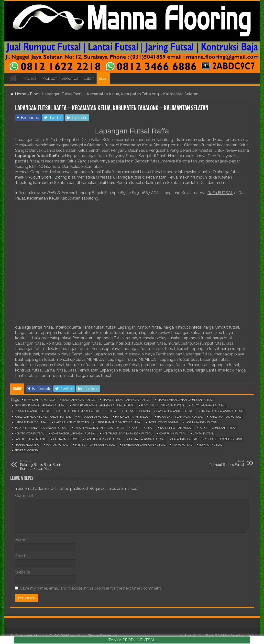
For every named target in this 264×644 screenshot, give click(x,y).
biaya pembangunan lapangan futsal (185, 400)
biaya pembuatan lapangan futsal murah (103, 406)
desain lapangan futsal (33, 411)
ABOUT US (70, 79)
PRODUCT (49, 79)
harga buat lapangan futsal (223, 411)
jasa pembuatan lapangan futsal (99, 428)
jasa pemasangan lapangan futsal (41, 428)
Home (18, 94)
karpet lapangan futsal (218, 428)
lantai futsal (203, 434)
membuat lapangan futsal (95, 445)
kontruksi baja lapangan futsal (127, 434)
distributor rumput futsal (79, 411)
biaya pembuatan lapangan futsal (40, 406)
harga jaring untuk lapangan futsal (43, 417)
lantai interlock (66, 439)
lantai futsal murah (30, 439)
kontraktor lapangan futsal (73, 434)
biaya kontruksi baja (40, 400)
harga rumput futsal (31, 422)
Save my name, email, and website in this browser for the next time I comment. (91, 588)
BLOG (103, 79)
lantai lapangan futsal (147, 439)
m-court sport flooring (223, 439)
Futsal (112, 411)
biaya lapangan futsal (79, 400)
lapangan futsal (185, 439)
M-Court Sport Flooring (46, 177)
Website (23, 572)
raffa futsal (182, 445)
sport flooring (26, 450)
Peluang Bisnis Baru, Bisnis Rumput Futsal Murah (45, 465)
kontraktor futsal (29, 434)
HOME (13, 78)
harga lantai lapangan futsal (180, 417)
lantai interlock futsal (104, 439)
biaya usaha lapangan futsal (163, 406)
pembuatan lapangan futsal (144, 445)
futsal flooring (137, 411)
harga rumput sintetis (71, 422)
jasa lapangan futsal (201, 422)
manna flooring (27, 445)
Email (21, 556)
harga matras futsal (225, 417)
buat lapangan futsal (209, 406)
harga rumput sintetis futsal (119, 422)
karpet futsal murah (176, 428)
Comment (25, 496)
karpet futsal (142, 428)
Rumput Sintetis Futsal (219, 463)
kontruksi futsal (172, 434)
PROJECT (29, 79)
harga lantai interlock (133, 417)
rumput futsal (211, 445)
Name (22, 540)
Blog (34, 94)
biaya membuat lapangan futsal (126, 400)
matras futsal (57, 445)
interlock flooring (163, 422)
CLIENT (89, 79)
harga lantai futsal (93, 417)
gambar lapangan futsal (175, 411)
